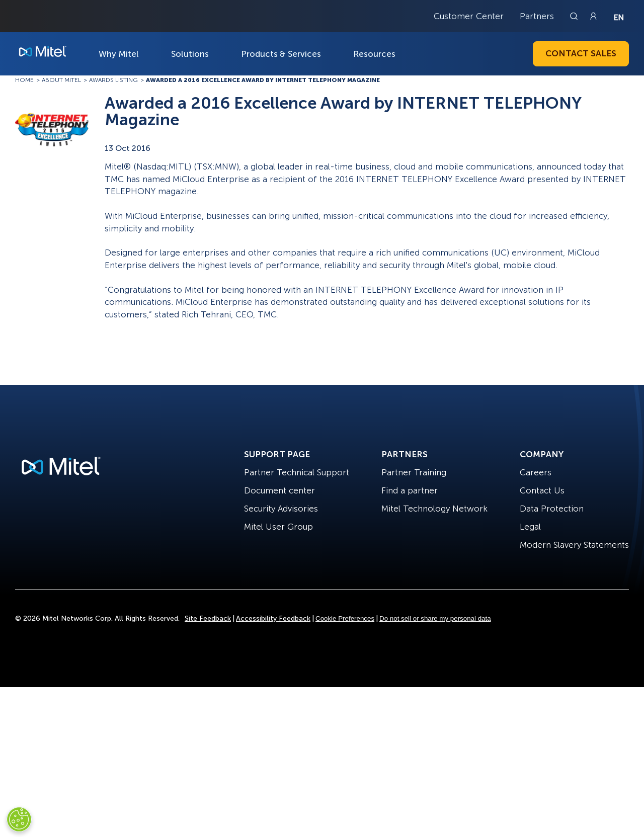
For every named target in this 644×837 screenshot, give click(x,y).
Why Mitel (119, 54)
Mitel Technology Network (434, 509)
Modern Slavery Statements (574, 545)
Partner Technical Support (297, 472)
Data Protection (552, 509)
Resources (374, 54)
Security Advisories (281, 509)
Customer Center (469, 16)
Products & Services (281, 54)
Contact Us (542, 490)
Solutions (190, 54)
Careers (536, 472)
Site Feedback (208, 618)
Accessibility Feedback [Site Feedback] (273, 618)
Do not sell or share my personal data (435, 618)
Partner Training (414, 472)
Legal (530, 527)
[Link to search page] (575, 16)
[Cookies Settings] (19, 819)
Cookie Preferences (345, 618)
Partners (537, 16)
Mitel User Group (278, 527)
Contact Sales (581, 53)
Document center (279, 490)
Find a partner (410, 490)
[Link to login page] (593, 16)
